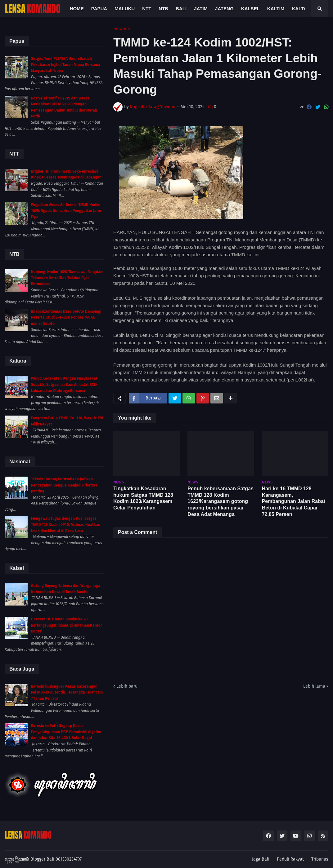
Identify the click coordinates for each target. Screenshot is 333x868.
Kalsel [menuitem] (250, 9)
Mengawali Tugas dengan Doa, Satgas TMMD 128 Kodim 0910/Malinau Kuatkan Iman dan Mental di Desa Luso (66, 524)
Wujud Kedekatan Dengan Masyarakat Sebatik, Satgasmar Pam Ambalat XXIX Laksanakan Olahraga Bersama (64, 384)
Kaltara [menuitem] (303, 9)
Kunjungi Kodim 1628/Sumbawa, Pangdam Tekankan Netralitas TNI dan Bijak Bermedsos (67, 278)
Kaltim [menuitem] (276, 9)
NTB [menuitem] (163, 9)
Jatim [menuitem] (201, 9)
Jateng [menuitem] (224, 9)
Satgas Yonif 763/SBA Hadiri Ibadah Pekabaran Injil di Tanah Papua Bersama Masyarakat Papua (66, 65)
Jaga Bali (261, 859)
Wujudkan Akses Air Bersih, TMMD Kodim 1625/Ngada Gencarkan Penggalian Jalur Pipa (66, 211)
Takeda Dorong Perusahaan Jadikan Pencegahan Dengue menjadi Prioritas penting (64, 485)
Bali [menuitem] (181, 9)
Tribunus (320, 859)
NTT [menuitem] (147, 9)
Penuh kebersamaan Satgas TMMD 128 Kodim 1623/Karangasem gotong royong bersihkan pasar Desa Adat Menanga (220, 501)
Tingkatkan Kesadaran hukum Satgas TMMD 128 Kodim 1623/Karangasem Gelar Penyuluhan (143, 498)
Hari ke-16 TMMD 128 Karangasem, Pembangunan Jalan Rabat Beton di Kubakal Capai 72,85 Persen (294, 501)
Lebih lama (314, 686)
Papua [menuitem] (99, 9)
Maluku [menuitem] (125, 9)
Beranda (122, 29)
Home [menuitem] (77, 9)
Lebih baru (127, 686)
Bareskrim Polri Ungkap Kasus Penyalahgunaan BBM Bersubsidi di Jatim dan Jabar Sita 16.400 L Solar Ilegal (66, 732)
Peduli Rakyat (290, 859)
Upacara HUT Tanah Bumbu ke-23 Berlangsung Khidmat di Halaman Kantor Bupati (67, 625)
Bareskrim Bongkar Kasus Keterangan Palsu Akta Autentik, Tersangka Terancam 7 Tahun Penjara (67, 692)
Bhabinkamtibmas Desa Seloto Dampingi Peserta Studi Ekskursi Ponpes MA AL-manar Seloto (66, 317)
